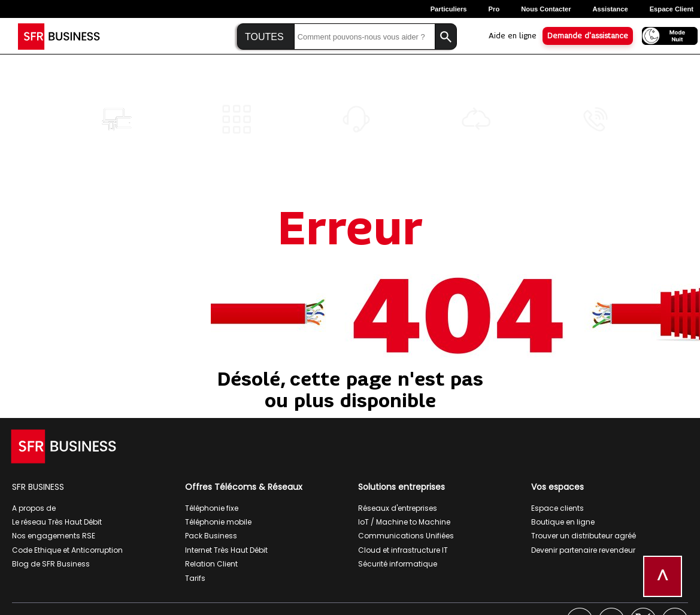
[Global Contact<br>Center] (596, 137)
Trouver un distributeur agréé (584, 536)
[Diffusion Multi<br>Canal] (116, 137)
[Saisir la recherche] (365, 37)
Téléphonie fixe (212, 508)
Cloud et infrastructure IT (403, 550)
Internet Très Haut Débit (226, 550)
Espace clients (557, 508)
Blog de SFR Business (51, 564)
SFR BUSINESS (38, 487)
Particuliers (449, 9)
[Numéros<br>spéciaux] (236, 137)
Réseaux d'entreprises (398, 508)
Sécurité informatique (398, 564)
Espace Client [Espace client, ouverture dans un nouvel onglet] (672, 9)
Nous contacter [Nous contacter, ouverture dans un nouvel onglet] (546, 9)
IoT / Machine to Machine (404, 522)
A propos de (34, 508)
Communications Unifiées (406, 536)
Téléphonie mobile (218, 522)
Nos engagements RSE (54, 536)
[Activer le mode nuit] (666, 35)
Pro (494, 9)
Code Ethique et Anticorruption (67, 550)
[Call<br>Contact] (356, 137)
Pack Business (211, 536)
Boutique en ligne (563, 522)
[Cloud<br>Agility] (476, 137)
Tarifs (195, 578)
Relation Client (211, 564)
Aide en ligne (513, 36)
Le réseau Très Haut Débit (57, 522)
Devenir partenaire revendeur (583, 550)
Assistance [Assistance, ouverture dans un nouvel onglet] (610, 9)
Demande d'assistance (588, 36)
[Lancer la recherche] (446, 37)
